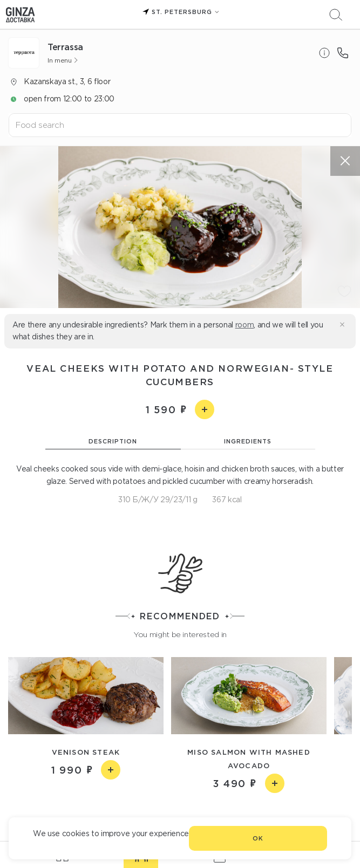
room (245, 325)
